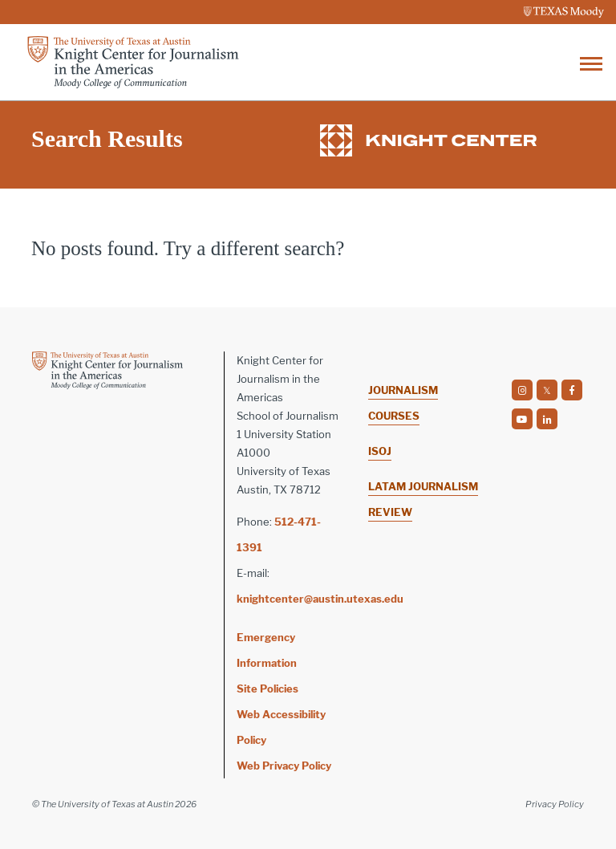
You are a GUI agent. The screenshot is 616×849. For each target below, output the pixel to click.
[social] (522, 390)
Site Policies (267, 689)
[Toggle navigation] (591, 62)
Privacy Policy (555, 804)
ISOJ (380, 451)
